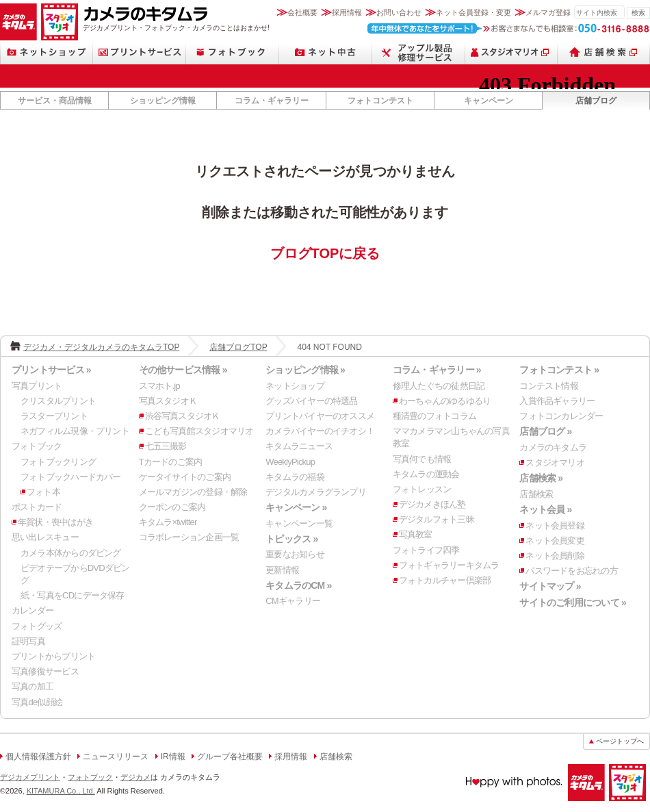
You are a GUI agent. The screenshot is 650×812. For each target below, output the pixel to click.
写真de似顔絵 (37, 702)
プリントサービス (140, 52)
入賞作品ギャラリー (557, 401)
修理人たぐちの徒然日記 (439, 386)
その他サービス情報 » (183, 370)
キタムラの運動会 (426, 474)
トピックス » (291, 539)
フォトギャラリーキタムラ (449, 565)
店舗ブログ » (545, 431)
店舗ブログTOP (238, 347)
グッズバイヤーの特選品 (311, 401)
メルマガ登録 (548, 12)
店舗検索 (604, 52)
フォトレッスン (422, 489)
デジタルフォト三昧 (437, 519)
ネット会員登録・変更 (473, 12)
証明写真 (28, 641)
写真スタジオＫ (168, 401)
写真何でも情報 (422, 459)
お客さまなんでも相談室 (509, 28)
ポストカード (37, 507)
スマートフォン (419, 52)
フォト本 (43, 492)
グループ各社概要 (230, 757)
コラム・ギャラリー (272, 101)
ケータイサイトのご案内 (185, 477)
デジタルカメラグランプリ (316, 492)
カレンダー (32, 610)
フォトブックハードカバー (71, 477)
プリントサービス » (51, 370)
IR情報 (173, 757)
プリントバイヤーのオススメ (320, 416)
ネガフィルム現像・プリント (75, 431)
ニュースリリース (116, 757)
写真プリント (37, 386)
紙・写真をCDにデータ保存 (73, 595)
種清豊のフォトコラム (434, 416)
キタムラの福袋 (295, 477)
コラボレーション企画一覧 (189, 537)
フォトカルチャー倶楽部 (445, 580)
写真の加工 (32, 686)
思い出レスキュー (45, 537)
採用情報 (347, 12)
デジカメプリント (30, 777)
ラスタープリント (54, 416)
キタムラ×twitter (168, 522)
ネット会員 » (545, 509)
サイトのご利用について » (573, 602)
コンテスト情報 (549, 386)
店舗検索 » (541, 478)
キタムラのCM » (298, 585)
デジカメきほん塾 (432, 504)
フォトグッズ (37, 626)
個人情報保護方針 (38, 757)
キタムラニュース (299, 446)
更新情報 (282, 570)
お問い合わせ (399, 12)
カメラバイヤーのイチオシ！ (320, 431)
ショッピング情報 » (305, 370)
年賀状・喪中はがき (55, 522)
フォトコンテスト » (559, 370)
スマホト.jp (159, 386)
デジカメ (135, 777)
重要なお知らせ (295, 554)
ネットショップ (47, 52)
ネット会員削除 (555, 556)
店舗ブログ (596, 101)
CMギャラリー (293, 601)
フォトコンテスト (380, 101)
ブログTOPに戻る (325, 253)
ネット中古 (326, 52)
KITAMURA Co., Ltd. (61, 791)
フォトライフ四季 (426, 550)
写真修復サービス (45, 671)
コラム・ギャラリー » (437, 370)
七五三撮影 (166, 446)
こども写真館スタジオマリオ (199, 431)
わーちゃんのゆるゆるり (445, 401)
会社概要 (302, 12)
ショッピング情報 (163, 101)
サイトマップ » (550, 586)
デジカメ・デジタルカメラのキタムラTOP (101, 347)
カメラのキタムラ (18, 22)
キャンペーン (489, 101)
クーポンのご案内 (172, 507)
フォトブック (233, 52)
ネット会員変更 (555, 541)
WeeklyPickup (290, 462)
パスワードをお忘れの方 (571, 571)
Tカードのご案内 (171, 462)
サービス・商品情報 (55, 101)
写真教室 (416, 534)
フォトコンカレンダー (561, 416)
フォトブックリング (58, 462)
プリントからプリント (53, 656)
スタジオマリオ (60, 22)
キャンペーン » (296, 507)
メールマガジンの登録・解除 (193, 492)
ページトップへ (620, 741)
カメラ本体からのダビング (71, 553)
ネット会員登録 (555, 525)
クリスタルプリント (58, 401)
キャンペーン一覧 (299, 523)
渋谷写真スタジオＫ (183, 416)
